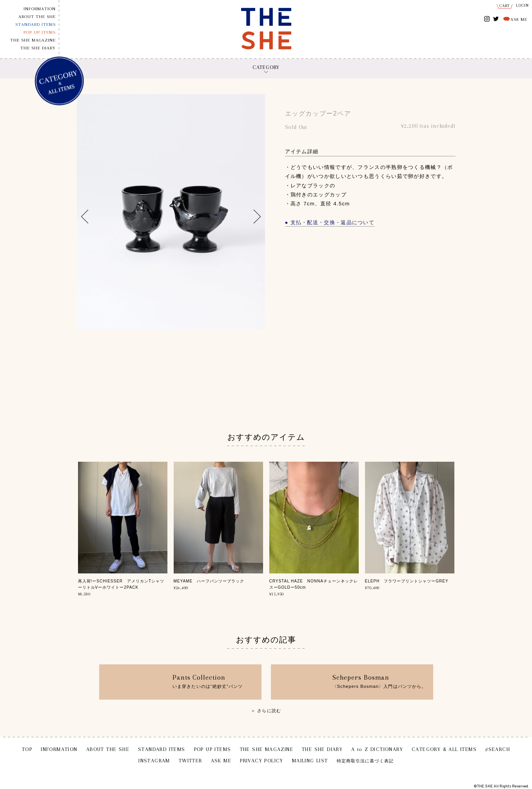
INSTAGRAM (487, 19)
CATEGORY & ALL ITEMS (444, 749)
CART (505, 6)
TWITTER (496, 18)
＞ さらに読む (266, 711)
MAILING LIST (310, 761)
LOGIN (523, 5)
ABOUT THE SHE (37, 17)
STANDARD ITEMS (35, 24)
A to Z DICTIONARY (377, 749)
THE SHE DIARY (38, 48)
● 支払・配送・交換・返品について (330, 222)
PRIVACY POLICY (262, 761)
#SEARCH (498, 749)
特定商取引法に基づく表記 (365, 761)
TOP (27, 749)
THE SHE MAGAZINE (33, 40)
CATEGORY (266, 67)
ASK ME (519, 19)
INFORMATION (40, 9)
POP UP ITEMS (40, 32)
